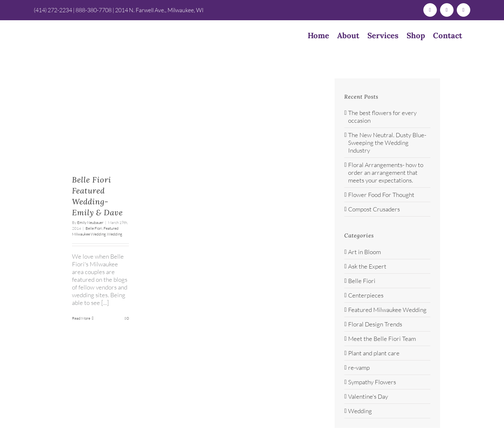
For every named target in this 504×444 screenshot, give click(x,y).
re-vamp (359, 368)
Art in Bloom (364, 252)
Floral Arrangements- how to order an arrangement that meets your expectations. (386, 173)
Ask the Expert (367, 266)
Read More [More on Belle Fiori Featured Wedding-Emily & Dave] (81, 318)
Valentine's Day (368, 396)
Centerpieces (366, 295)
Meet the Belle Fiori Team (382, 339)
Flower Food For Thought (381, 195)
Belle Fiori (94, 228)
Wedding (115, 234)
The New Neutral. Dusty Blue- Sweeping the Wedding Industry (387, 143)
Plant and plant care (374, 353)
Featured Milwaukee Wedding (387, 310)
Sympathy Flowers (372, 382)
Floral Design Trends (375, 324)
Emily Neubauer (90, 222)
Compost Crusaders (374, 209)
